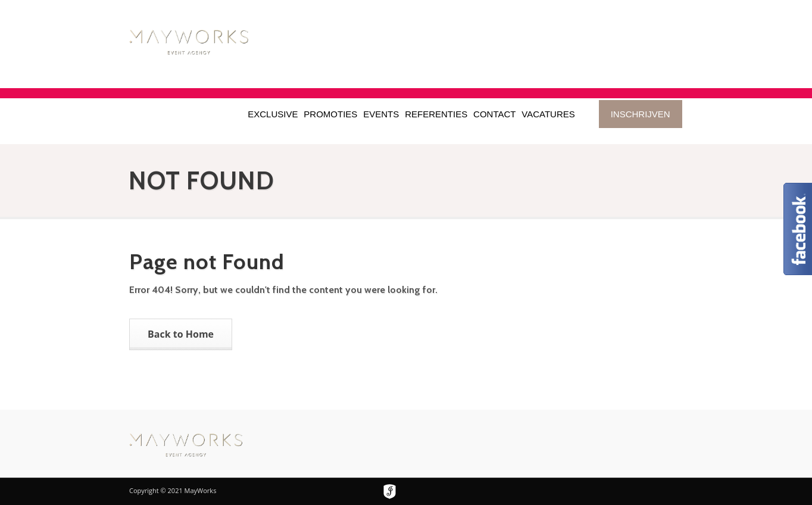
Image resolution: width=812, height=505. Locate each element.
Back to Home (181, 334)
